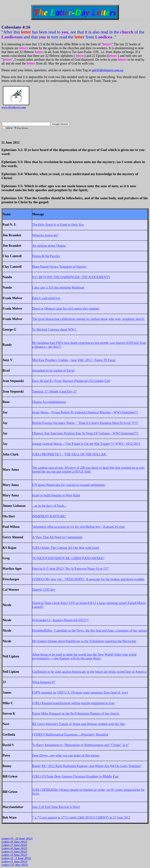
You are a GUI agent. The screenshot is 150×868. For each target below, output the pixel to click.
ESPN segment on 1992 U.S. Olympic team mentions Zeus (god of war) (80, 693)
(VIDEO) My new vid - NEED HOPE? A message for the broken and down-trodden (88, 579)
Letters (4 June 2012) (14, 855)
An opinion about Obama (49, 246)
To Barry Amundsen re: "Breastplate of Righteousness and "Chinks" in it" (81, 745)
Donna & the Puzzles (46, 256)
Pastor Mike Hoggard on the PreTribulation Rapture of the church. (76, 714)
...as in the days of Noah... (49, 506)
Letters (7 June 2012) (14, 845)
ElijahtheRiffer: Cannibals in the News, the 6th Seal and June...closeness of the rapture (90, 631)
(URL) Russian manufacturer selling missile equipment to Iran (73, 703)
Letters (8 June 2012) (14, 842)
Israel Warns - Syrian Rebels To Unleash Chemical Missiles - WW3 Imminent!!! (85, 412)
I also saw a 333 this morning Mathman (58, 288)
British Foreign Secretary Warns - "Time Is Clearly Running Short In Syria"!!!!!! (85, 423)
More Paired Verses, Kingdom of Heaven (59, 267)
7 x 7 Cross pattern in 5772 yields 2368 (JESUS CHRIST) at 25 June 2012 (81, 818)
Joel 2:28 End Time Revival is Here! (56, 807)
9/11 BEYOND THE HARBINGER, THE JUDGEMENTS (71, 277)
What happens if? (44, 682)
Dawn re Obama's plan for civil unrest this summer (66, 309)
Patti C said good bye (46, 298)
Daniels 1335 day (44, 590)
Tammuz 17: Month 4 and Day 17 (54, 392)
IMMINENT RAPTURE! (49, 516)
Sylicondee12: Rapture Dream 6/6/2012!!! (60, 620)
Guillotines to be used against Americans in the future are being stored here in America (89, 672)
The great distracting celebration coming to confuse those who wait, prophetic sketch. (88, 319)
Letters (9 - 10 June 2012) (17, 838)
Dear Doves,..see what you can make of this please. (66, 755)
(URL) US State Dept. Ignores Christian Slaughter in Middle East (75, 776)
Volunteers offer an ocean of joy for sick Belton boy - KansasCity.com (78, 527)
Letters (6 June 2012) (14, 848)
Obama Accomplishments (49, 402)
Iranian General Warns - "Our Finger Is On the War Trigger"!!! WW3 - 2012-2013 (86, 444)
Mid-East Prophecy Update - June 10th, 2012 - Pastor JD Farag (74, 360)
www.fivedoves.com (14, 107)
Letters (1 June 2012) (14, 862)
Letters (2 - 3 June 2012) (16, 858)
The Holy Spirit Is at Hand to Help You (58, 225)
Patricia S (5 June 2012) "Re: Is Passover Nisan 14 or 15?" (71, 569)
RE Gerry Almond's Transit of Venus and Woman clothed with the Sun (79, 724)
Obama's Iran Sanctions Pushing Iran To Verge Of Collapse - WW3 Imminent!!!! (85, 433)
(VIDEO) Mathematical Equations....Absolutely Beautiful (70, 735)
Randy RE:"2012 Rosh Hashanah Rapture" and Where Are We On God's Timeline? (87, 766)
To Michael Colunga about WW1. (54, 330)
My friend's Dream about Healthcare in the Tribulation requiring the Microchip (84, 641)
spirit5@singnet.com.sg (107, 70)
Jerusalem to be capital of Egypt (53, 370)
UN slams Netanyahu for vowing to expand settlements (69, 485)
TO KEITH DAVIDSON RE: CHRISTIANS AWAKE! (68, 558)
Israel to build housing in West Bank (56, 495)
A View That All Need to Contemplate (57, 537)
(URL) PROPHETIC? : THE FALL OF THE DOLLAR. (69, 454)
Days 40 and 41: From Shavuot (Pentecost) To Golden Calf (71, 381)
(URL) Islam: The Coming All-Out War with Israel (66, 548)
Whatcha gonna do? (45, 235)
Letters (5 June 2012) (14, 852)
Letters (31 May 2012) (15, 865)
